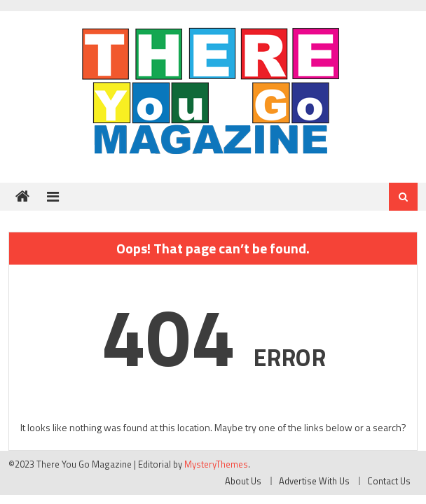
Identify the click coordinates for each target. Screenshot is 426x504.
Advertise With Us (314, 481)
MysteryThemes (216, 464)
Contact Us (389, 481)
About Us (243, 481)
